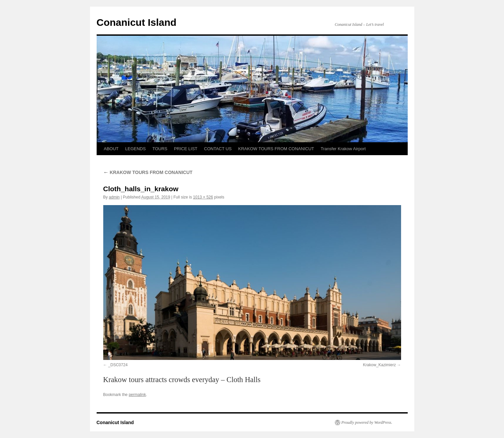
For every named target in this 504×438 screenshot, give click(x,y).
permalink (137, 395)
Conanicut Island (137, 22)
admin (114, 197)
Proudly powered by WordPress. (367, 422)
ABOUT (111, 149)
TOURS (160, 149)
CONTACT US (218, 149)
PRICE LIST (186, 149)
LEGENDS (135, 149)
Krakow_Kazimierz (379, 365)
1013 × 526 (203, 197)
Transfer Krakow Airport (343, 149)
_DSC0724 (118, 365)
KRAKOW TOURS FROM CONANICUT (276, 149)
